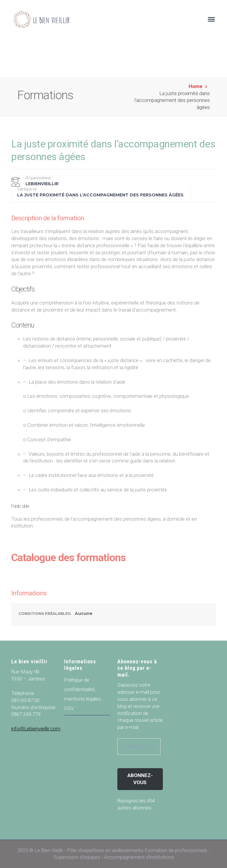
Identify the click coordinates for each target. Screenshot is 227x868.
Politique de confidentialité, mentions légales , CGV (84, 694)
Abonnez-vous (140, 779)
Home (196, 86)
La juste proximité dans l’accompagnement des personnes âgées (100, 195)
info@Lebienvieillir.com (36, 729)
